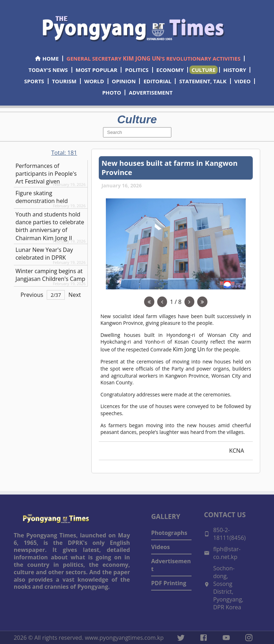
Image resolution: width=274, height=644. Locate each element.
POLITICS (137, 70)
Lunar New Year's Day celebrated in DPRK (44, 254)
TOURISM (64, 81)
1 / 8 (176, 302)
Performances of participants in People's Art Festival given (46, 174)
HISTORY (235, 70)
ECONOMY (170, 70)
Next (75, 295)
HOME (47, 58)
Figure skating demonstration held (42, 197)
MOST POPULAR (97, 70)
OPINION (124, 81)
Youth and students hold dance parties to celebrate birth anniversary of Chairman (50, 226)
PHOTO (112, 92)
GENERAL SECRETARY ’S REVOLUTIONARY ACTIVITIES (153, 58)
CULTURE (204, 70)
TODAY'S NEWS (48, 70)
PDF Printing (169, 583)
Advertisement (171, 565)
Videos (161, 547)
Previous (32, 295)
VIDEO (242, 81)
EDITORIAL (157, 81)
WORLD (94, 81)
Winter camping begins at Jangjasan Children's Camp (50, 275)
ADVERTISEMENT (151, 92)
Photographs (169, 533)
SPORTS (34, 81)
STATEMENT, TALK (203, 81)
